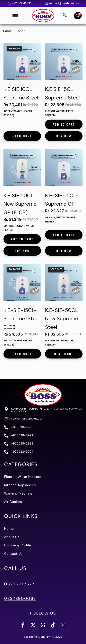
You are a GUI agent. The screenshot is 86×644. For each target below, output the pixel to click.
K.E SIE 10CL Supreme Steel (21, 93)
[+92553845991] (6, 427)
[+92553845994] (6, 452)
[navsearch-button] (65, 16)
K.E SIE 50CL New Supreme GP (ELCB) (20, 204)
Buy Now (64, 136)
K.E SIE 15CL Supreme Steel (62, 93)
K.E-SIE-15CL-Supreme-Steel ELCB (22, 319)
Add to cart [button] (64, 124)
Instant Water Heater (18, 111)
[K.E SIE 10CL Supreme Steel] (22, 61)
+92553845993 (22, 443)
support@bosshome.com (27, 419)
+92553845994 (22, 452)
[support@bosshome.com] (6, 419)
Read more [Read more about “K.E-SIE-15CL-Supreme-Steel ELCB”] (22, 354)
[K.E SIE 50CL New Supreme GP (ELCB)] (22, 168)
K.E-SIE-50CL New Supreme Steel (62, 319)
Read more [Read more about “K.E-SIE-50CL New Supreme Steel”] (64, 354)
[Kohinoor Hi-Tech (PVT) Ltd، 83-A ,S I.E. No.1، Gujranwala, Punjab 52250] (6, 409)
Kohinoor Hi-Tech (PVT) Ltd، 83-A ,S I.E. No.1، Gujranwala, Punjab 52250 (46, 410)
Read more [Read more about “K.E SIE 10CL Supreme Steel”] (22, 136)
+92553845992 (22, 435)
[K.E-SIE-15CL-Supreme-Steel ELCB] (22, 282)
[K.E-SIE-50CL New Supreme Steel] (64, 282)
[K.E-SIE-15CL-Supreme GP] (64, 168)
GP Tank (8, 226)
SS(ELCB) (9, 115)
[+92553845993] (6, 444)
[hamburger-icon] (15, 16)
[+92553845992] (6, 436)
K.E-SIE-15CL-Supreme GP (62, 200)
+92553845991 (22, 427)
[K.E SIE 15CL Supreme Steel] (64, 61)
